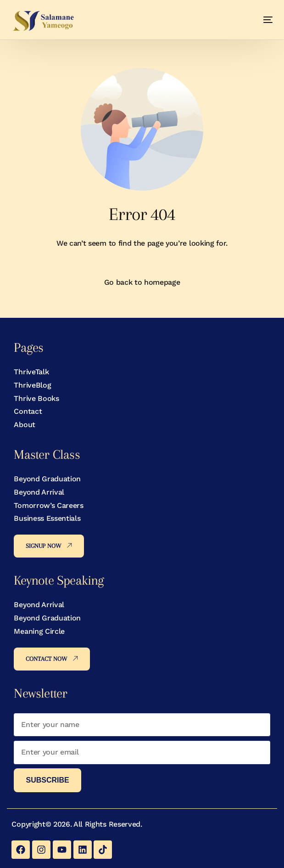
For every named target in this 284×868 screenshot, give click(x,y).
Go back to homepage (142, 282)
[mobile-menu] (259, 20)
